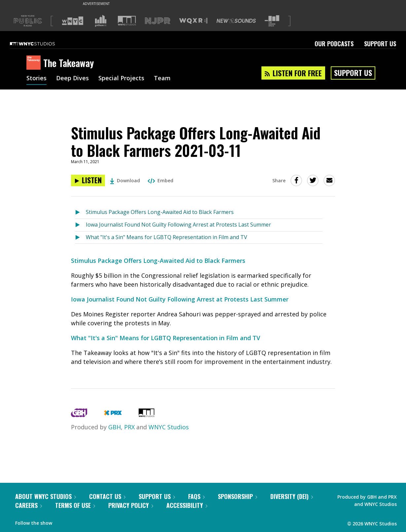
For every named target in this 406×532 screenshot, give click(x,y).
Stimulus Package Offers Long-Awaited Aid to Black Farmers (160, 212)
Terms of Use (75, 505)
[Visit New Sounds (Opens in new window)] (236, 21)
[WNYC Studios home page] (41, 44)
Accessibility (187, 505)
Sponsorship (237, 496)
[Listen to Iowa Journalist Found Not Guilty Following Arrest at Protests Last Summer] (80, 225)
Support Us (380, 44)
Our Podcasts (334, 44)
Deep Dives (72, 79)
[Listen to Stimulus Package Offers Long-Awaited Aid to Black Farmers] (80, 213)
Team (162, 79)
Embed (160, 180)
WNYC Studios (169, 427)
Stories (36, 79)
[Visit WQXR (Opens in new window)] (193, 21)
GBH (115, 427)
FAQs (196, 496)
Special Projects (121, 79)
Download (125, 180)
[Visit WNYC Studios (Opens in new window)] (127, 21)
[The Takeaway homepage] (35, 63)
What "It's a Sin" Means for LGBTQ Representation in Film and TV (167, 237)
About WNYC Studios (46, 496)
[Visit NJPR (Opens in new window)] (158, 21)
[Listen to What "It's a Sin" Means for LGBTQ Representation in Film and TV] (80, 238)
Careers (29, 505)
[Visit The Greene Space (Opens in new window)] (272, 21)
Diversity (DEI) (292, 496)
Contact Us (107, 496)
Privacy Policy (131, 505)
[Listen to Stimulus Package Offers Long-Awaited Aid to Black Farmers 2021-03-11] (88, 180)
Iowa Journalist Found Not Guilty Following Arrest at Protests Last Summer (178, 225)
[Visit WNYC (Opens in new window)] (73, 21)
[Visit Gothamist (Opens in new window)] (101, 21)
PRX (129, 427)
